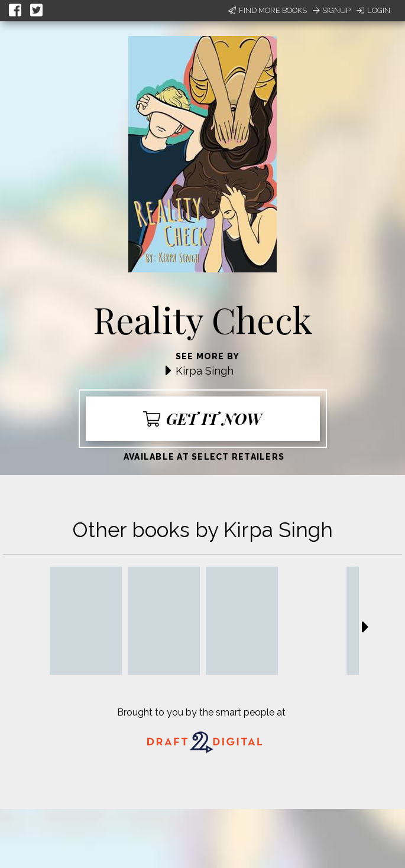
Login (373, 10)
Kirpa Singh (205, 371)
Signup (332, 10)
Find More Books (268, 10)
